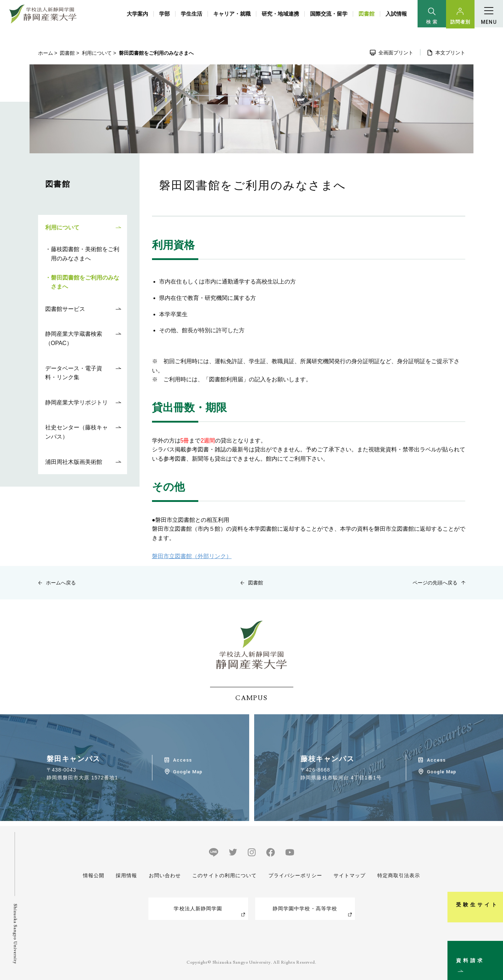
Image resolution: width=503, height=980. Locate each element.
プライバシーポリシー (295, 875)
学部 (164, 14)
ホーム (46, 53)
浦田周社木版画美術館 (74, 462)
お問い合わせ (165, 875)
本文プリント (450, 53)
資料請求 (494, 946)
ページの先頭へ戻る (435, 583)
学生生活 (192, 14)
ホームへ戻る (61, 583)
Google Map (188, 772)
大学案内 (137, 14)
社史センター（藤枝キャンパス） (77, 432)
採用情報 (126, 875)
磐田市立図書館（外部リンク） (192, 556)
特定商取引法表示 (399, 875)
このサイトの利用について (224, 875)
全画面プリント (396, 53)
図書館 (366, 14)
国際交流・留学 (329, 14)
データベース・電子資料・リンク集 (74, 373)
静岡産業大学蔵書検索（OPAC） (74, 338)
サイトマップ (350, 875)
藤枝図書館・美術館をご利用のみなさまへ (85, 254)
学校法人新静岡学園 (198, 909)
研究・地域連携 (280, 14)
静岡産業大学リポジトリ (77, 402)
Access (182, 760)
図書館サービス (65, 309)
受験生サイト (494, 872)
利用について (97, 53)
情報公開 (94, 875)
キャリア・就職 (232, 14)
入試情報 (396, 14)
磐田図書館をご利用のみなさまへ (85, 282)
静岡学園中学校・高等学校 (305, 909)
